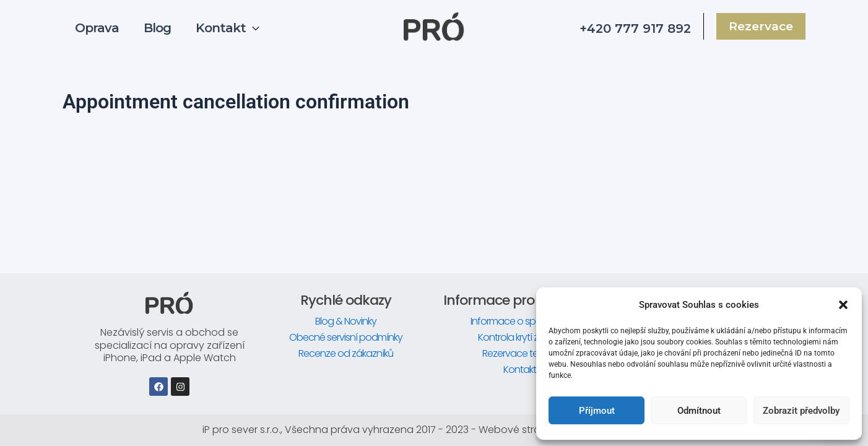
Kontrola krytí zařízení (522, 337)
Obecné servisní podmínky (346, 337)
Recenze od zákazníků (346, 353)
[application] (253, 30)
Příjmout (597, 411)
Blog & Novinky (346, 321)
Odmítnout (699, 411)
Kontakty (522, 369)
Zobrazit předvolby (801, 411)
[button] (843, 305)
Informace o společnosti (523, 321)
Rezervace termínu (522, 353)
